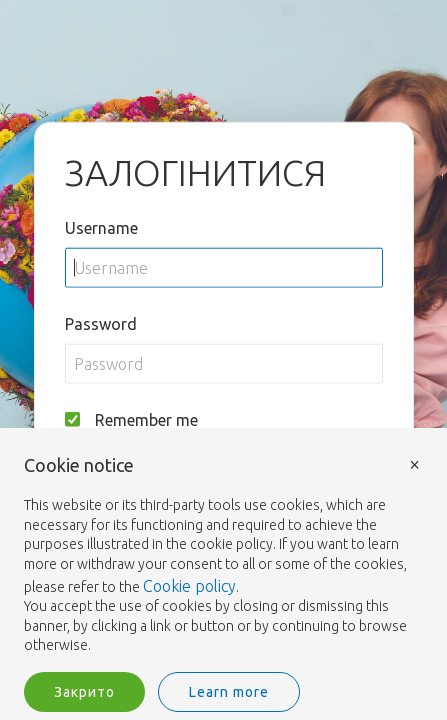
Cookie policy (189, 586)
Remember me (146, 419)
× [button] (415, 463)
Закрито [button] (84, 692)
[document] (223, 556)
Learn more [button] (229, 692)
